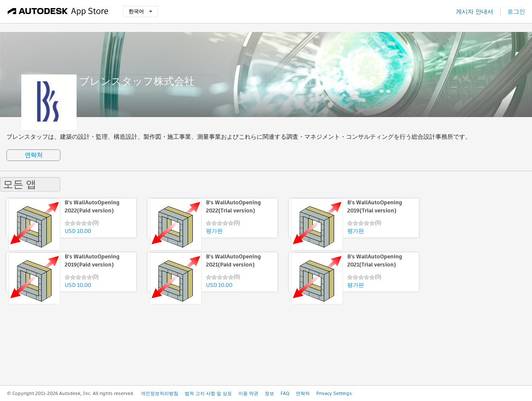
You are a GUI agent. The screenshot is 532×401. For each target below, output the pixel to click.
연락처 (34, 155)
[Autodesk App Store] (58, 11)
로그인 (516, 11)
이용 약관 (248, 393)
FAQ (285, 393)
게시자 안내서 (475, 11)
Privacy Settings (334, 393)
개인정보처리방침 (160, 393)
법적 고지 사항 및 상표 (208, 393)
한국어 (140, 11)
